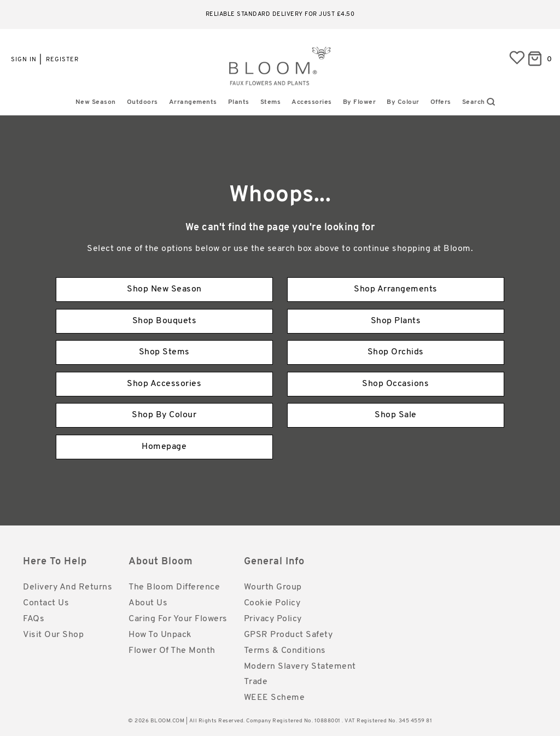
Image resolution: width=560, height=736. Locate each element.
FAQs (34, 619)
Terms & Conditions (285, 651)
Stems (271, 102)
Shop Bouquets (165, 321)
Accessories (312, 102)
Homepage (164, 447)
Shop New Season (164, 289)
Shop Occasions (395, 384)
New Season (96, 102)
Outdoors (142, 102)
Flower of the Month (172, 651)
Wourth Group (273, 587)
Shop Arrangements (396, 289)
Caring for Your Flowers (178, 619)
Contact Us (46, 603)
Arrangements (193, 102)
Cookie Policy (272, 603)
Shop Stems (164, 352)
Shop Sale (396, 415)
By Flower (360, 102)
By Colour (403, 102)
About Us (148, 603)
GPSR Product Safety (288, 635)
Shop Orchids (396, 352)
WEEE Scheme (275, 698)
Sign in (24, 60)
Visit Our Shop (53, 635)
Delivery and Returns (68, 587)
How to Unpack (160, 635)
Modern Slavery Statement (300, 667)
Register (62, 60)
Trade (256, 682)
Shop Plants (396, 321)
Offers (441, 102)
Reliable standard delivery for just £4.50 (280, 14)
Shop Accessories (164, 384)
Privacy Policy (273, 619)
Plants (239, 102)
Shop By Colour (164, 415)
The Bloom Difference (174, 587)
